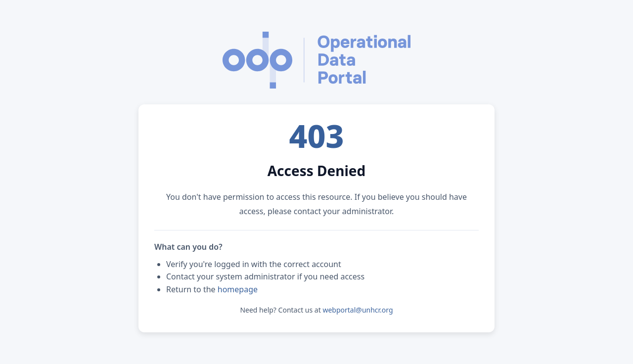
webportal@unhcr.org (358, 310)
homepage (238, 289)
